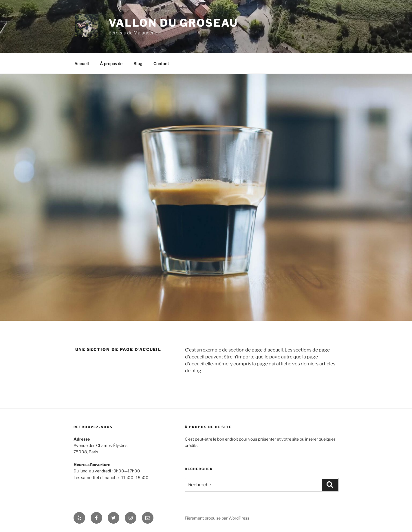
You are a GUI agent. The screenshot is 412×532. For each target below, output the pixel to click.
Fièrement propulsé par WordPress (217, 518)
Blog (138, 63)
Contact (161, 63)
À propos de (111, 63)
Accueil (82, 63)
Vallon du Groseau (173, 23)
